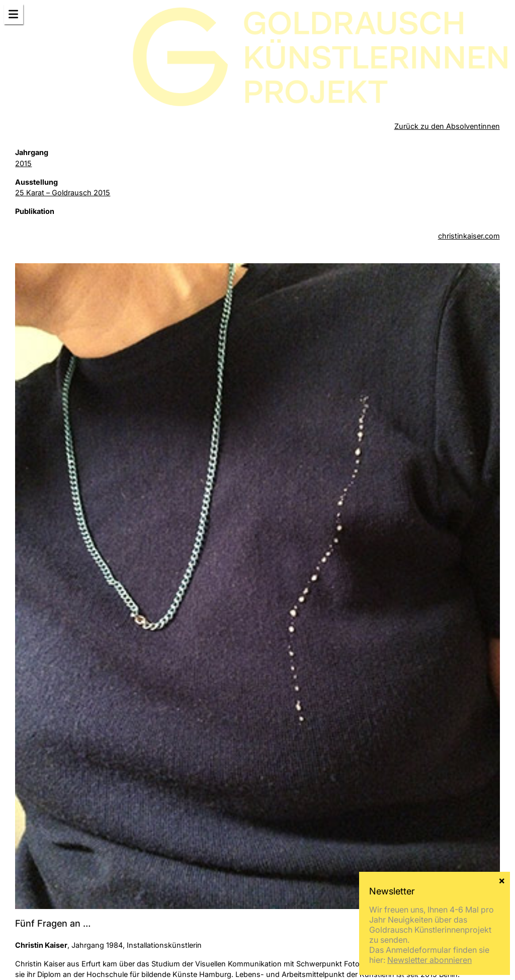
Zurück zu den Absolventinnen (447, 126)
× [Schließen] (502, 880)
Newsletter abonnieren (430, 960)
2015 (23, 163)
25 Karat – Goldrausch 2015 (63, 193)
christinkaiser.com (469, 236)
